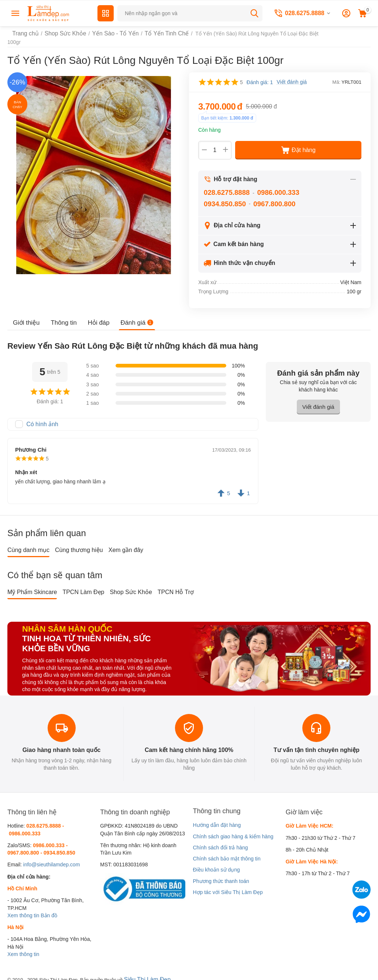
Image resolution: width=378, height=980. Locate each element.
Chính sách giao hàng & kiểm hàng (233, 829)
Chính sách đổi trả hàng (220, 841)
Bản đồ (49, 909)
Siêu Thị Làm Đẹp (145, 972)
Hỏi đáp (96, 316)
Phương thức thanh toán (221, 874)
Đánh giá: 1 (260, 76)
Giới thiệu (26, 316)
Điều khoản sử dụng (216, 863)
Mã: (336, 76)
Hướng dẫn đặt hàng (217, 818)
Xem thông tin (23, 909)
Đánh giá (133, 316)
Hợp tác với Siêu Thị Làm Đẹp (228, 886)
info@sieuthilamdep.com (52, 858)
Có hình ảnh (41, 418)
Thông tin (62, 316)
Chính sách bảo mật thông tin (226, 852)
